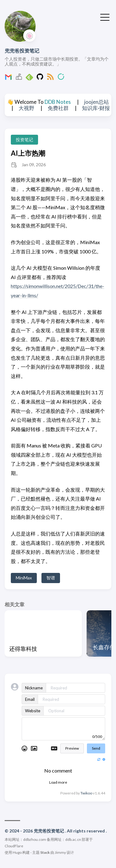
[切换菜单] (105, 17)
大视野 (26, 108)
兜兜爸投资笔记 (22, 51)
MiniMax (24, 578)
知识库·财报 (96, 108)
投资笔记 (24, 140)
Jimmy (60, 852)
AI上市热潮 (28, 153)
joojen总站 (97, 102)
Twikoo (86, 793)
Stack (45, 852)
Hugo (17, 852)
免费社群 (58, 108)
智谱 (51, 578)
